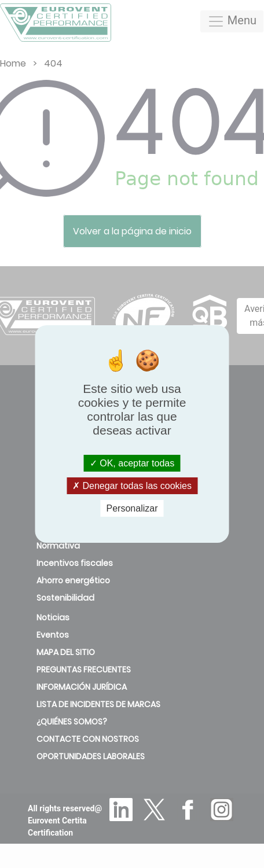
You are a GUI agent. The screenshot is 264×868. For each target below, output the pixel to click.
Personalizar (132, 508)
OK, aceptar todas (132, 463)
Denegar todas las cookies (132, 486)
